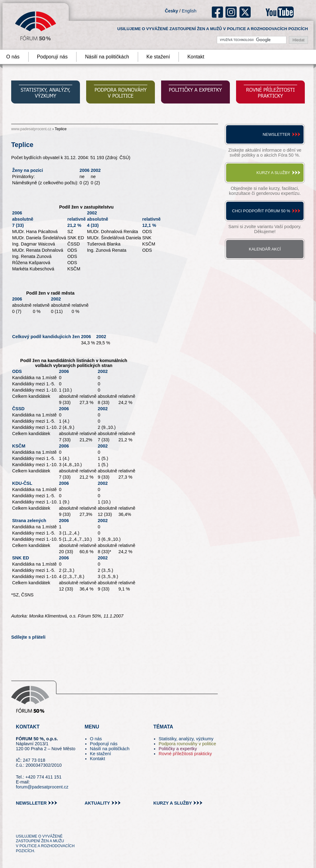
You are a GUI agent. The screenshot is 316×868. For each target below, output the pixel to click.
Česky (171, 11)
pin (30, 825)
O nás (96, 739)
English (189, 11)
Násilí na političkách (107, 57)
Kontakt (196, 57)
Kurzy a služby (273, 173)
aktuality (97, 803)
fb (218, 12)
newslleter (31, 803)
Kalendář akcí (265, 249)
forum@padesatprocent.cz (42, 787)
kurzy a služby (173, 803)
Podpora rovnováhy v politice (187, 744)
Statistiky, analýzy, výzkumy (186, 739)
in (51, 825)
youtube (280, 12)
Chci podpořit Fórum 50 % (261, 211)
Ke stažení (158, 57)
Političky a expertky (178, 749)
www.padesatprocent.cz (31, 129)
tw (20, 825)
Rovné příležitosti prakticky (185, 754)
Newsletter (276, 134)
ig (231, 12)
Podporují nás (52, 57)
